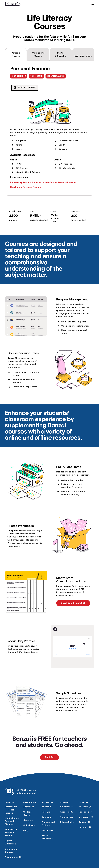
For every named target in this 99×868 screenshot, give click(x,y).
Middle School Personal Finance (59, 182)
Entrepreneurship (13, 857)
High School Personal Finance (26, 187)
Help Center (66, 807)
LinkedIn (85, 827)
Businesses (47, 830)
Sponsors (46, 817)
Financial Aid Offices (48, 824)
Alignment (29, 807)
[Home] (13, 4)
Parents (46, 812)
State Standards (47, 837)
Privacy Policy (67, 822)
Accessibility (67, 812)
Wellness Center (28, 813)
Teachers (46, 807)
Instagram (86, 817)
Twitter (85, 822)
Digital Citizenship (11, 842)
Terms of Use (67, 817)
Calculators (29, 825)
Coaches (28, 820)
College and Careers (11, 851)
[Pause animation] (55, 629)
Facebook (86, 812)
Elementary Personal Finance (25, 182)
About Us (85, 807)
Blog (26, 830)
